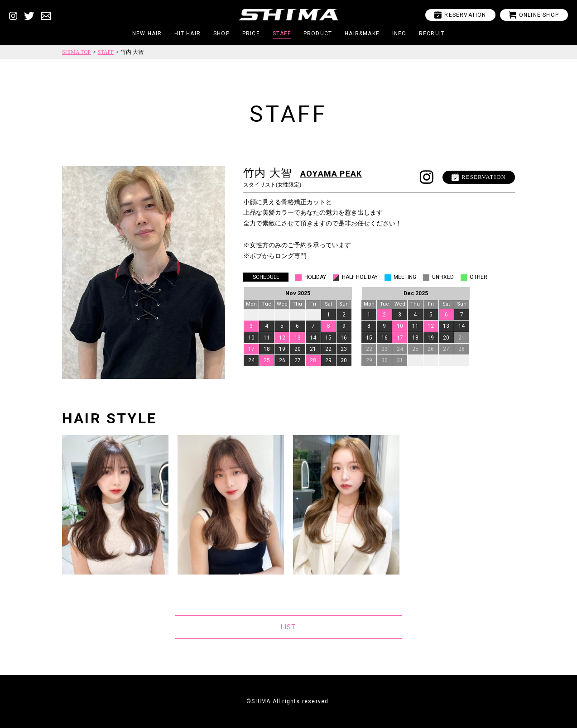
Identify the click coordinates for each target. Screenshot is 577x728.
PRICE (251, 34)
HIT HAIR (188, 34)
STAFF (282, 34)
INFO (399, 34)
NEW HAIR (147, 34)
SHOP (221, 34)
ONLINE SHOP (534, 15)
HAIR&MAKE (362, 34)
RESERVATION (460, 15)
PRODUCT (318, 34)
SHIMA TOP (76, 52)
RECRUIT (432, 34)
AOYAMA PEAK (331, 174)
